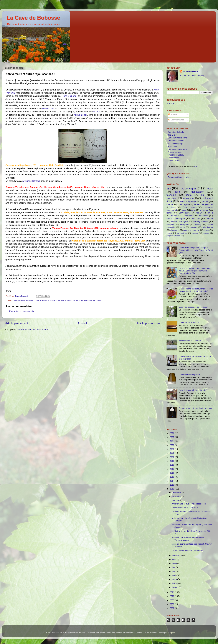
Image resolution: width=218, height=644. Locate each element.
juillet (175, 563)
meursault (189, 216)
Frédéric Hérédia (32, 181)
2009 (172, 600)
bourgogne (189, 188)
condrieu (206, 233)
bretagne (195, 233)
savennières (182, 233)
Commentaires (176, 120)
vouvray (198, 224)
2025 (172, 437)
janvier (175, 587)
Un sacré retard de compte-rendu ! (187, 550)
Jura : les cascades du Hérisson (193, 307)
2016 (172, 473)
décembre (177, 492)
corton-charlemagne (176, 219)
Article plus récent (17, 323)
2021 (172, 453)
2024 (172, 441)
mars (175, 579)
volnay (100, 300)
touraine (175, 216)
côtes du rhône (189, 207)
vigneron (171, 198)
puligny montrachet (173, 236)
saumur (205, 201)
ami (203, 195)
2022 (172, 449)
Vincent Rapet (174, 161)
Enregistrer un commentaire (22, 311)
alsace (206, 230)
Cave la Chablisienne (177, 138)
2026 (172, 433)
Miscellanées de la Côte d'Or (185, 508)
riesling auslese (201, 221)
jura (193, 210)
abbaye (209, 219)
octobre (176, 500)
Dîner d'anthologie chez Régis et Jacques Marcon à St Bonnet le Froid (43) (196, 250)
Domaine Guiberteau (177, 149)
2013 (172, 485)
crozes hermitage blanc (61, 300)
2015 (172, 477)
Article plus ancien (148, 323)
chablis (30, 300)
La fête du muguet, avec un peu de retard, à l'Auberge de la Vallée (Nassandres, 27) (195, 271)
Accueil (82, 323)
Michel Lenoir (81, 115)
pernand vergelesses (82, 300)
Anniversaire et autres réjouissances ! (189, 504)
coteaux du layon (42, 300)
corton (169, 233)
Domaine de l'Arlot (176, 132)
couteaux (194, 227)
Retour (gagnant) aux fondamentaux (195, 408)
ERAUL (97, 112)
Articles (173, 115)
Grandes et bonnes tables (179, 177)
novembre (177, 496)
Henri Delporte (69, 96)
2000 (172, 608)
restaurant (189, 198)
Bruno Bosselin (190, 71)
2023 (172, 445)
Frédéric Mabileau (176, 155)
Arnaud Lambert (175, 152)
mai (174, 571)
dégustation (198, 192)
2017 (172, 469)
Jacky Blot (172, 135)
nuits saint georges (188, 201)
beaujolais (184, 224)
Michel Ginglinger (176, 144)
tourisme (171, 195)
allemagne (175, 230)
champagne (183, 204)
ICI (195, 166)
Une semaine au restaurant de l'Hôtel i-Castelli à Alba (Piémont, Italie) (196, 290)
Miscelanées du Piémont (190, 341)
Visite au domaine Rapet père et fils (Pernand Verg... (188, 539)
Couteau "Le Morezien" (189, 323)
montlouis (195, 219)
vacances (204, 216)
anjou (210, 213)
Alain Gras (173, 146)
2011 (172, 592)
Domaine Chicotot (176, 141)
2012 (172, 489)
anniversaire (20, 300)
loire (178, 192)
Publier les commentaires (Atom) (33, 329)
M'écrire (170, 103)
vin (94, 300)
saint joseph (208, 227)
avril (174, 575)
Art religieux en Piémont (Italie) (193, 390)
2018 (172, 465)
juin (174, 567)
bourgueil (170, 224)
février (175, 583)
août (174, 559)
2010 (172, 596)
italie (173, 207)
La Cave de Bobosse (33, 18)
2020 (172, 457)
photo (189, 195)
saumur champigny (191, 230)
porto (183, 227)
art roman (204, 210)
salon (184, 210)
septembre (177, 555)
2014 (172, 481)
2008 (172, 604)
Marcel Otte (48, 109)
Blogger (171, 633)
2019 (172, 461)
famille (169, 213)
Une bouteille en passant (190, 374)
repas (210, 189)
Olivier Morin (173, 158)
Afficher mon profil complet (192, 75)
